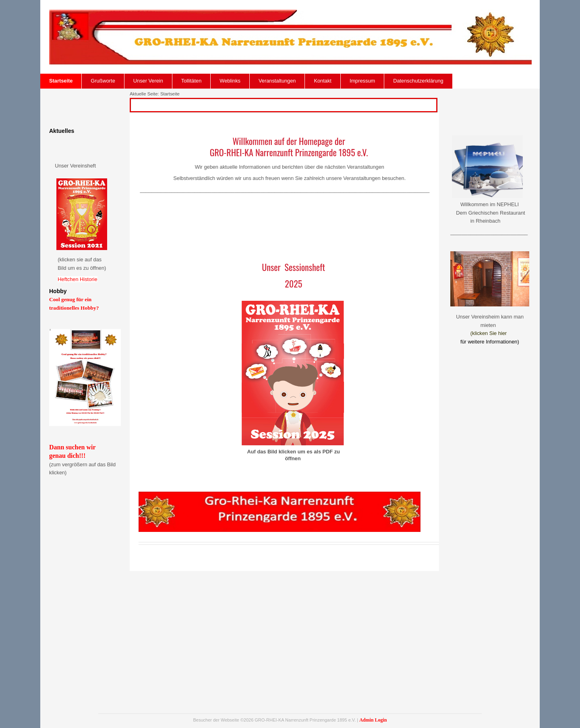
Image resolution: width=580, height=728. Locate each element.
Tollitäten (192, 81)
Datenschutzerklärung (418, 81)
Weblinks (230, 81)
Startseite (61, 81)
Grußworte (103, 81)
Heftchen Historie (77, 279)
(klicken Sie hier (489, 333)
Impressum (362, 81)
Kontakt (322, 81)
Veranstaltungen (277, 81)
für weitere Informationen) (490, 342)
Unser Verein (148, 81)
